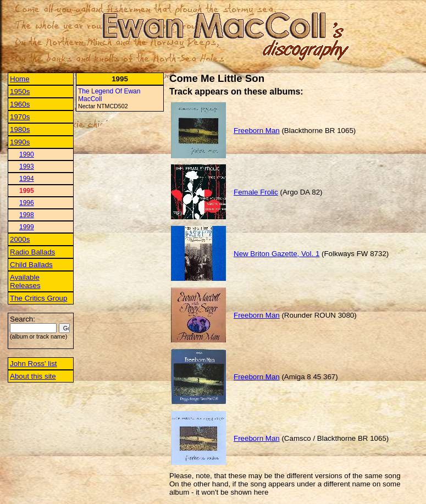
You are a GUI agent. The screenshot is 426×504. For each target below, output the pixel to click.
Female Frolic (256, 192)
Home (20, 79)
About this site (33, 376)
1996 (27, 203)
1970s (20, 117)
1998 (27, 215)
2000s (20, 239)
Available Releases (25, 281)
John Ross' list (34, 364)
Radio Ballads (32, 252)
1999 (27, 227)
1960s (20, 104)
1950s (20, 92)
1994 (27, 179)
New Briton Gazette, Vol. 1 (276, 254)
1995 (27, 191)
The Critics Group (38, 298)
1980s (20, 129)
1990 (27, 154)
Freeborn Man (257, 131)
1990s (20, 142)
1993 (27, 167)
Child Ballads (31, 265)
